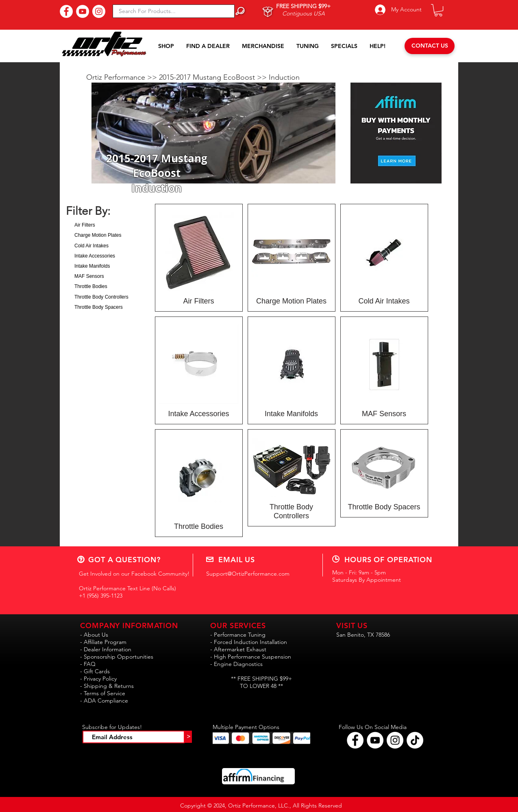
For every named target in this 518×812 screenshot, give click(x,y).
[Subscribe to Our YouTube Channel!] (83, 11)
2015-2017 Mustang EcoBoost (208, 77)
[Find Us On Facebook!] (66, 11)
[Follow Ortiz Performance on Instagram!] (395, 740)
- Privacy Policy (98, 679)
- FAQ (88, 664)
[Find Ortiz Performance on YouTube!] (375, 740)
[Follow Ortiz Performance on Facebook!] (355, 740)
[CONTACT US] (430, 46)
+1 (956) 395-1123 (101, 596)
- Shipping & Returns (107, 686)
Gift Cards (97, 671)
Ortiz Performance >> (123, 77)
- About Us (94, 635)
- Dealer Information (106, 649)
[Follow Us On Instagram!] (99, 11)
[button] (438, 10)
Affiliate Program (105, 642)
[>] (188, 737)
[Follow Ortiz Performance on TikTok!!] (415, 740)
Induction (284, 77)
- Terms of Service (103, 693)
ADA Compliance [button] (106, 701)
